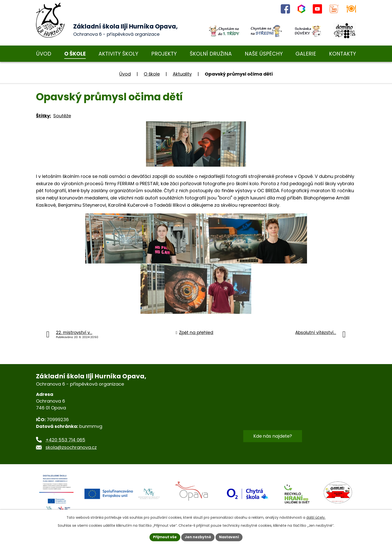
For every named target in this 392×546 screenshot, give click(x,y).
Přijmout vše (165, 537)
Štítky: (43, 116)
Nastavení (229, 537)
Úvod (125, 74)
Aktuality (182, 74)
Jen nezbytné (198, 537)
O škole (152, 74)
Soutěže (62, 116)
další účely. (316, 517)
